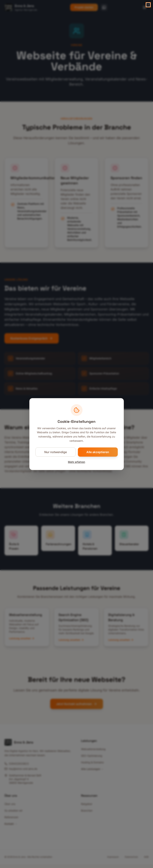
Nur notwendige (56, 452)
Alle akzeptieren (98, 452)
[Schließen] (148, 5)
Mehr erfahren (76, 462)
